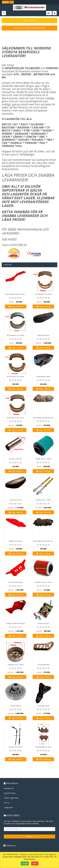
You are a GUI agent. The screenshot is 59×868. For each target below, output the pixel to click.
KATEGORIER (30, 20)
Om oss (7, 803)
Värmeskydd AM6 (43, 665)
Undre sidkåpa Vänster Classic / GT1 (16, 294)
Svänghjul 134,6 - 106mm (16, 665)
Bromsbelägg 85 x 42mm (43, 747)
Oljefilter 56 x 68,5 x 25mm (43, 582)
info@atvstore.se (34, 95)
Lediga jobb (8, 807)
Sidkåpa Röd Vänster (16, 541)
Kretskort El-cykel (43, 623)
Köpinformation (10, 793)
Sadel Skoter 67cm (16, 500)
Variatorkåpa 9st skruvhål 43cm (43, 418)
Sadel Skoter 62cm (43, 335)
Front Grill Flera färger (16, 582)
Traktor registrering (11, 798)
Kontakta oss (9, 788)
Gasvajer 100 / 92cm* (16, 747)
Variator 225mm (16, 706)
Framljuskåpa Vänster (43, 377)
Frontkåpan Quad (43, 706)
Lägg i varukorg (16, 306)
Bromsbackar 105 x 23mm (43, 294)
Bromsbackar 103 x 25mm (16, 418)
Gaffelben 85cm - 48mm (43, 500)
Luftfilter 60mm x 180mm (43, 459)
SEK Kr (5, 2)
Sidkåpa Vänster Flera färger (16, 623)
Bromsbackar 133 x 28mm (16, 377)
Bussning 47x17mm (16, 459)
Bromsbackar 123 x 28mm (16, 335)
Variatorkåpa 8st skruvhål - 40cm (44, 541)
